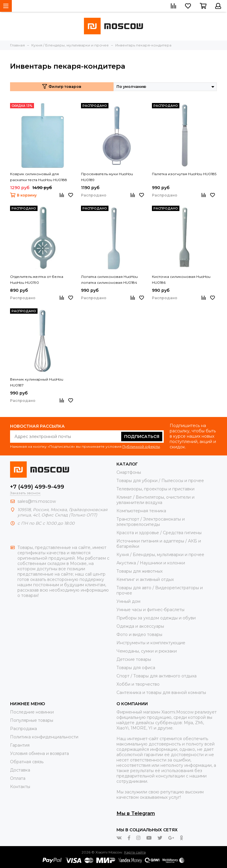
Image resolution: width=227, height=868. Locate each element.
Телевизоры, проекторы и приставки (155, 489)
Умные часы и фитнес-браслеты (150, 610)
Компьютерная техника (141, 511)
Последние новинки (32, 712)
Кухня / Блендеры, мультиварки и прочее (160, 555)
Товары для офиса (136, 668)
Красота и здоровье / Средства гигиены (159, 533)
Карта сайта (135, 852)
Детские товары (134, 659)
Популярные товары (32, 720)
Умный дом (128, 601)
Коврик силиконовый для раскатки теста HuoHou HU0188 (39, 177)
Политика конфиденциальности (44, 737)
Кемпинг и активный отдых (145, 579)
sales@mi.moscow (37, 501)
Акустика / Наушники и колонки (151, 563)
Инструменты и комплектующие (151, 643)
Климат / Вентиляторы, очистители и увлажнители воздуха (155, 500)
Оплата (18, 778)
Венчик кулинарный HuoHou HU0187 (37, 382)
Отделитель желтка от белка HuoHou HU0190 (37, 280)
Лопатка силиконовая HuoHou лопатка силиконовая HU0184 (109, 280)
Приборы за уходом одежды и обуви (156, 618)
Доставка (20, 770)
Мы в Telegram (136, 813)
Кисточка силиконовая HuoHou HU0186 (181, 280)
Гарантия (20, 745)
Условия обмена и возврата (39, 753)
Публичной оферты (141, 446)
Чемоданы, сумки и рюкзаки (147, 651)
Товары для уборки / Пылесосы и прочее (160, 481)
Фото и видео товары (139, 635)
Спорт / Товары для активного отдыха (157, 676)
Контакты (20, 787)
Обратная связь (27, 762)
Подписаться (142, 437)
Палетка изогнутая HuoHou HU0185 (184, 174)
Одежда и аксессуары (140, 626)
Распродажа (23, 729)
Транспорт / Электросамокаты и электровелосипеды (151, 522)
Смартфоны (129, 472)
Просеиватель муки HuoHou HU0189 (107, 177)
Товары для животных (140, 571)
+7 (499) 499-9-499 (37, 487)
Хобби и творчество (138, 684)
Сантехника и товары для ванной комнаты (161, 693)
